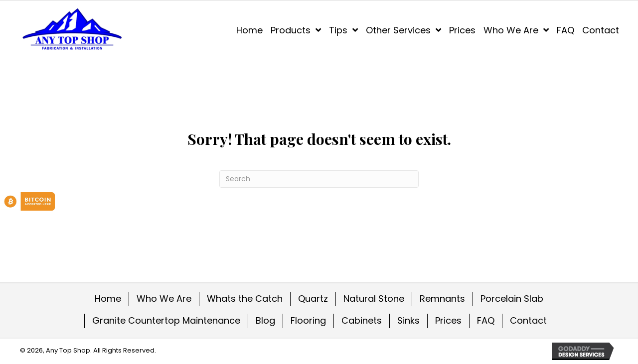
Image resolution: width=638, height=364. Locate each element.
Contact (528, 320)
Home (108, 299)
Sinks (408, 320)
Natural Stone (374, 299)
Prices (448, 320)
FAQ (486, 320)
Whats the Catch (245, 299)
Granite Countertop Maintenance (166, 320)
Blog (265, 320)
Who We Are (164, 299)
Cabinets (362, 320)
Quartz (313, 299)
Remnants (442, 299)
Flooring (308, 320)
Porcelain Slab (512, 299)
